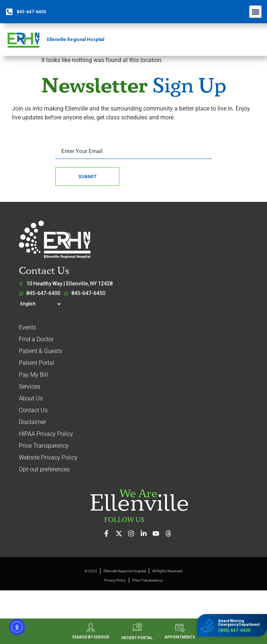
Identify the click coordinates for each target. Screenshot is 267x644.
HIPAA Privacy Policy (46, 434)
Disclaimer (32, 422)
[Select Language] (40, 304)
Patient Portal (37, 363)
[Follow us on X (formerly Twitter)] (121, 533)
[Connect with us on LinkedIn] (146, 533)
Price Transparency (44, 446)
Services (30, 387)
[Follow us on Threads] (170, 533)
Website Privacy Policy (48, 457)
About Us (31, 398)
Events (28, 327)
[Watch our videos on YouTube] (158, 533)
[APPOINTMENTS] (180, 628)
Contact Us (33, 410)
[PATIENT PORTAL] (137, 627)
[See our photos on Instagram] (133, 533)
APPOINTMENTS (180, 637)
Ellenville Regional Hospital (76, 40)
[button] (255, 12)
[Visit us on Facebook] (108, 533)
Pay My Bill (33, 375)
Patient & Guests (40, 351)
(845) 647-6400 (234, 630)
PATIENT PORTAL (137, 638)
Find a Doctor (36, 339)
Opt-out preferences (44, 469)
